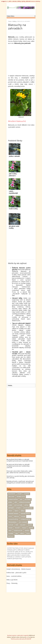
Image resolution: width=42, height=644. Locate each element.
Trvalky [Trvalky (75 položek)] (24, 528)
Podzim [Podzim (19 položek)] (23, 516)
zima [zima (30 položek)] (17, 533)
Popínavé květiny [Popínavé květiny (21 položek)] (25, 519)
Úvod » (10, 21)
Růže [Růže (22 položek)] (17, 525)
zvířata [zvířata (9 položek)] (22, 533)
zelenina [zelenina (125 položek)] (11, 533)
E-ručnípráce (31, 637)
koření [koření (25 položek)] (10, 505)
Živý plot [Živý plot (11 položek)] (11, 536)
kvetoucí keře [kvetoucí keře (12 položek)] (18, 505)
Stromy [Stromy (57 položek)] (10, 528)
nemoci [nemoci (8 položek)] (17, 511)
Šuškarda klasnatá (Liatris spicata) (21, 269)
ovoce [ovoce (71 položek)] (10, 516)
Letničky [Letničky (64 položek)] (18, 508)
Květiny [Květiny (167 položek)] (26, 505)
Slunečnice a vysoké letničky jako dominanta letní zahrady (20, 477)
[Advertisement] (24, 59)
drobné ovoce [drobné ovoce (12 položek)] (21, 497)
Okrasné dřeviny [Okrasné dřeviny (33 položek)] (25, 514)
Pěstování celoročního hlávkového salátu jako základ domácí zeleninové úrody (19, 472)
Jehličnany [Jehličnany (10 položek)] (28, 499)
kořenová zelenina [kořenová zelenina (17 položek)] (24, 502)
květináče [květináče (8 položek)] (11, 508)
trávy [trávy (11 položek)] (10, 531)
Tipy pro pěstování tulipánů (21, 323)
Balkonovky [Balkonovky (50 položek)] (12, 494)
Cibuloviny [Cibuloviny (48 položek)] (11, 497)
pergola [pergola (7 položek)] (16, 516)
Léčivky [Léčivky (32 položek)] (10, 511)
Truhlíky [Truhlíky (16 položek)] (17, 528)
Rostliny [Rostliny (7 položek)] (11, 525)
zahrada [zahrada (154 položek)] (27, 531)
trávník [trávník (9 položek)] (31, 528)
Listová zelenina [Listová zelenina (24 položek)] (28, 508)
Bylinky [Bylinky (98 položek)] (20, 494)
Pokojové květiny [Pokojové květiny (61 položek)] (13, 519)
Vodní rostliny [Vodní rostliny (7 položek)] (18, 531)
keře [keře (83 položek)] (16, 502)
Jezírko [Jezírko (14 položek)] (10, 502)
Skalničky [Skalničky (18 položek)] (23, 525)
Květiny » (15, 21)
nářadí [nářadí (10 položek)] (23, 511)
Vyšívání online (15, 637)
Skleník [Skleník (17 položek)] (30, 525)
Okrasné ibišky (17, 298)
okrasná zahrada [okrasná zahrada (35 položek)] (13, 514)
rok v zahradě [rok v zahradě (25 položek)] (23, 522)
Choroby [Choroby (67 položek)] (27, 494)
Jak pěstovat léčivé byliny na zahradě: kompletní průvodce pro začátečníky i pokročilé (18, 466)
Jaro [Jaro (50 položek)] (21, 499)
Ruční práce (23, 637)
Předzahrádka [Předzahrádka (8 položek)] (12, 522)
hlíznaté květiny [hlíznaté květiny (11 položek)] (13, 499)
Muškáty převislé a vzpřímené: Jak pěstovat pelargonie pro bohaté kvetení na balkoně (20, 482)
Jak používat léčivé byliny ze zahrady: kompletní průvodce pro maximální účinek (20, 460)
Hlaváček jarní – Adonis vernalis (21, 353)
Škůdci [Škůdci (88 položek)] (28, 533)
